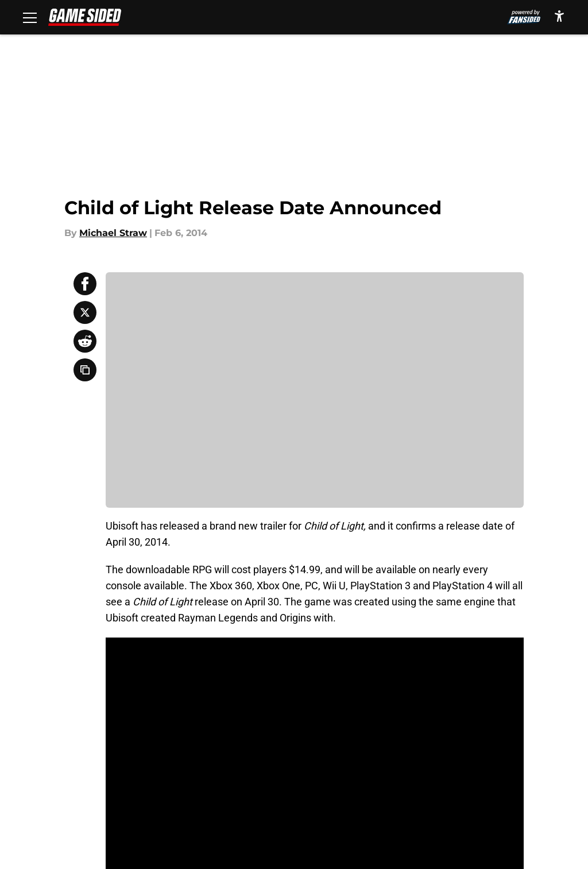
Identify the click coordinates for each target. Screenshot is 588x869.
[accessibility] (559, 16)
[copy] (85, 370)
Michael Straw (113, 233)
